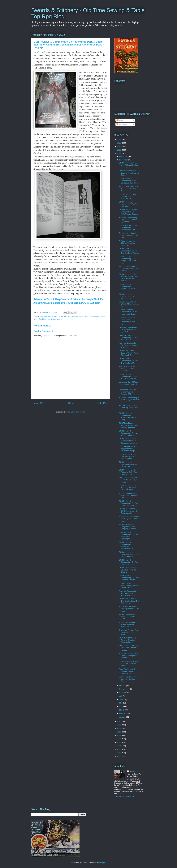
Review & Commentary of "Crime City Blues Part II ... (129, 400)
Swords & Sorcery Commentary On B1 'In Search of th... (129, 337)
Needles (133, 771)
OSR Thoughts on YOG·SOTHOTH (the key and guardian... (128, 425)
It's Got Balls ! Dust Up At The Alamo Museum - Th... (129, 188)
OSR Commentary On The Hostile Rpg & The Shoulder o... (129, 601)
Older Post (102, 403)
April (121, 706)
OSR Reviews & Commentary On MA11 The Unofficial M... (129, 361)
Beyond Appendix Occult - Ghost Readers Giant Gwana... (129, 269)
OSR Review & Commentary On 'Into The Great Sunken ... (128, 376)
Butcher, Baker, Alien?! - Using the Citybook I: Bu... (128, 679)
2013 (119, 749)
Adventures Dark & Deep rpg (51, 316)
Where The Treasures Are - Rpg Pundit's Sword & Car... (127, 624)
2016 (119, 739)
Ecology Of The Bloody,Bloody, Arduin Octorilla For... (128, 585)
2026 (119, 139)
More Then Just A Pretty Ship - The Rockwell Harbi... (128, 648)
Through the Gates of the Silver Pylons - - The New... (129, 519)
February (123, 713)
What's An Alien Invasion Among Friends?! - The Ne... (129, 609)
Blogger (102, 863)
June (122, 699)
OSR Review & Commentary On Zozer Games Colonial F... (129, 578)
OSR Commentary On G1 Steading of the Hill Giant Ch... (129, 570)
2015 (119, 742)
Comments (121, 124)
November (124, 160)
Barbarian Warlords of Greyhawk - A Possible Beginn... (129, 173)
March (122, 710)
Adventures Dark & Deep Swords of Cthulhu (81, 316)
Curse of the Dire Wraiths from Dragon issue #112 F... (129, 663)
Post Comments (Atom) (76, 412)
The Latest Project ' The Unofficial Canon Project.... (128, 632)
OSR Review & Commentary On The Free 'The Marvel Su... (129, 503)
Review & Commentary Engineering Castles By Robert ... (128, 220)
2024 (119, 146)
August (122, 692)
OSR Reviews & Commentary (51, 319)
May (121, 703)
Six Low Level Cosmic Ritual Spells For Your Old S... (128, 235)
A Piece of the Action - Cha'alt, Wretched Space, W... (128, 243)
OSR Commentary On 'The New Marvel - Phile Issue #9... (128, 456)
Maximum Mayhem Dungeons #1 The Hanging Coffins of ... (128, 527)
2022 (119, 153)
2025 (119, 143)
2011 (119, 756)
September (124, 689)
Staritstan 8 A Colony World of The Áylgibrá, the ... (129, 304)
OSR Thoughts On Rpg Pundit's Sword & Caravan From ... (128, 640)
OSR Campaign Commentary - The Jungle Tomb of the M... (127, 260)
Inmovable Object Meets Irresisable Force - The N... (129, 384)
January (123, 717)
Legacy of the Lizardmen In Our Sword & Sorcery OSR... (129, 392)
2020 (119, 725)
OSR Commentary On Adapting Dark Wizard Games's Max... (129, 472)
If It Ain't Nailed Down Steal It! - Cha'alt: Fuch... (127, 617)
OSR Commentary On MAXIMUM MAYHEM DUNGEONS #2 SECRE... (128, 277)
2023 (119, 150)
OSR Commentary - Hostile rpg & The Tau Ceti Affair (128, 204)
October (123, 686)
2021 (119, 721)
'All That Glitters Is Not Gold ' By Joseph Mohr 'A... (129, 408)
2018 (119, 732)
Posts (119, 120)
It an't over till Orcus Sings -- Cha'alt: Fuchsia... (127, 369)
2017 (119, 735)
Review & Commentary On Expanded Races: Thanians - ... (128, 345)
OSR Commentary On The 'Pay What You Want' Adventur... (128, 488)
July (121, 696)
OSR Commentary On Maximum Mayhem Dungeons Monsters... (129, 441)
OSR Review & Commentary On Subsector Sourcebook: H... (127, 545)
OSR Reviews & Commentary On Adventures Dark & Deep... (127, 416)
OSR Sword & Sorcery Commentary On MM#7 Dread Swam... (129, 212)
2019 (119, 728)
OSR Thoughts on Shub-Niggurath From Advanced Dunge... (129, 449)
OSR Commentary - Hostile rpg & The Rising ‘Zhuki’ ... (127, 296)
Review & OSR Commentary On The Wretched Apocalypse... (128, 535)
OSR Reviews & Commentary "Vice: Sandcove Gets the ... (128, 181)
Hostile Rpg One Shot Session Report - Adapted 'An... (127, 196)
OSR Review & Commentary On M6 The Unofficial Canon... (129, 251)
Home (71, 403)
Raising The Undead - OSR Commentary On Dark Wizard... (129, 511)
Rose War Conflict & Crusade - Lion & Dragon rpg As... (127, 671)
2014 (119, 746)
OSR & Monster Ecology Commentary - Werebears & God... (129, 227)
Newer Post (39, 403)
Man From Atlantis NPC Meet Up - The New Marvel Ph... (128, 480)
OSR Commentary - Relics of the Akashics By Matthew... (129, 464)
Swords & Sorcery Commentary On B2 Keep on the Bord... (128, 312)
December (124, 156)
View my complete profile (124, 796)
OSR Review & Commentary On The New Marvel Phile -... (128, 562)
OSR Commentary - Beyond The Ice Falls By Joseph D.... (128, 353)
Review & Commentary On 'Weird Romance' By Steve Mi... (128, 329)
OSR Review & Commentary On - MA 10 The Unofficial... (129, 433)
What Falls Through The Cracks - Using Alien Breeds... (128, 656)
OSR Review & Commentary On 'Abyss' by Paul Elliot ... (128, 287)
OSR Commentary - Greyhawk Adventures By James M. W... (129, 554)
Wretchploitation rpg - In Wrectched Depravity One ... (128, 495)
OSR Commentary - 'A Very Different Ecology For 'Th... (129, 165)
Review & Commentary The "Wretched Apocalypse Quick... (128, 593)
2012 (119, 753)
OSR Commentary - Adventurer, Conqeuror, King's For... (127, 321)
